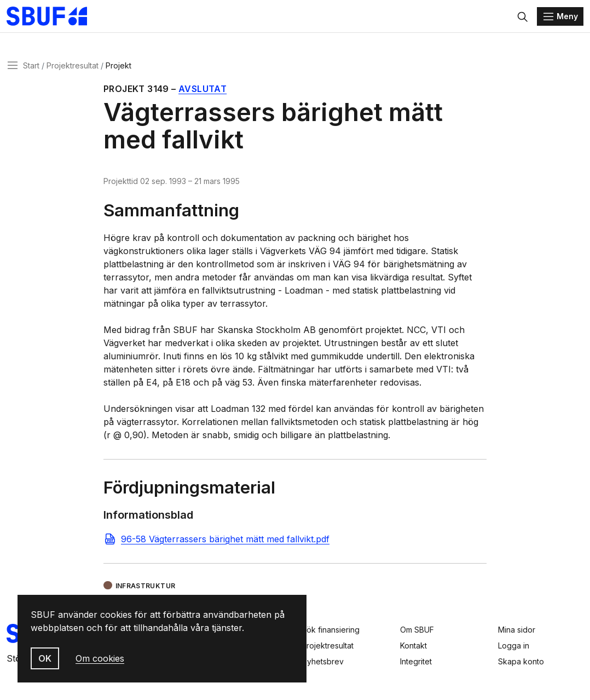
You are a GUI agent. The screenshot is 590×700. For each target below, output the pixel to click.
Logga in (514, 646)
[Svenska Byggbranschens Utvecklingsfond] (57, 18)
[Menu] (560, 18)
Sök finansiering (331, 630)
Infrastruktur (146, 588)
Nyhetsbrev (323, 661)
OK (45, 658)
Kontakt (413, 646)
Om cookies (100, 658)
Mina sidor (517, 630)
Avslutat (203, 92)
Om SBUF (417, 630)
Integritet (416, 661)
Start (31, 68)
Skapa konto (521, 661)
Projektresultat (73, 68)
